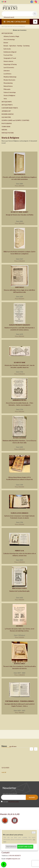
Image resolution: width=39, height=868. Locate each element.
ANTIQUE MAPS (7, 102)
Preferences (11, 847)
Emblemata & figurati (10, 52)
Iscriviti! (32, 797)
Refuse (34, 832)
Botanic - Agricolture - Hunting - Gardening (17, 46)
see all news (13, 746)
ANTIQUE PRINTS (7, 105)
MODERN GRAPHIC (8, 114)
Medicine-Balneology (10, 77)
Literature (7, 71)
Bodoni (6, 43)
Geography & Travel (10, 58)
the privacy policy (14, 802)
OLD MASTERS (6, 117)
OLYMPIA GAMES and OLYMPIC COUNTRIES (15, 120)
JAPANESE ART (6, 111)
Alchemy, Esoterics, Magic (11, 36)
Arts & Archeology (9, 39)
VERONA (4, 130)
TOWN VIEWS (6, 127)
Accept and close (25, 847)
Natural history (8, 86)
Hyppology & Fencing (10, 64)
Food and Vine (8, 55)
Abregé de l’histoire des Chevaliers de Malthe (20, 215)
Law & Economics (9, 67)
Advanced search (9, 17)
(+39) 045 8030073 (15, 856)
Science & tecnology (10, 92)
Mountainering (8, 83)
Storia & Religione (9, 95)
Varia (5, 99)
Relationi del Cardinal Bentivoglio (19, 591)
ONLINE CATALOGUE (15, 22)
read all (4, 772)
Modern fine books (9, 80)
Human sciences (8, 61)
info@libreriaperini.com (13, 859)
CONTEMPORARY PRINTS (10, 108)
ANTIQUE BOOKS (7, 33)
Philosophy (7, 89)
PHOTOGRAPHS (7, 123)
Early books (7, 49)
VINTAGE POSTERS (8, 133)
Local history (7, 74)
